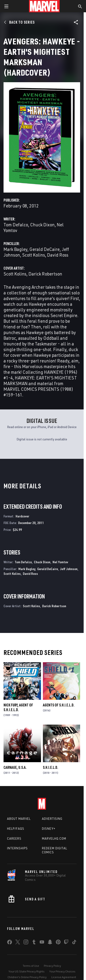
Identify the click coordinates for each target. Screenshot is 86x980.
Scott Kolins (34, 255)
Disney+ (49, 829)
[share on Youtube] (42, 943)
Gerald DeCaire (45, 249)
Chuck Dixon (42, 225)
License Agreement (64, 977)
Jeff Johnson (69, 569)
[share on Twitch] (66, 943)
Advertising (52, 819)
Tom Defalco (16, 225)
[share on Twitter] (18, 943)
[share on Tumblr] (34, 943)
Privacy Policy (52, 966)
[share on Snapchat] (50, 943)
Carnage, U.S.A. (15, 767)
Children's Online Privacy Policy (27, 977)
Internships (17, 848)
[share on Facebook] (10, 943)
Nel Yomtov (60, 562)
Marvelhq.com (54, 838)
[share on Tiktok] (74, 943)
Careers (14, 838)
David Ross (58, 255)
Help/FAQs (16, 829)
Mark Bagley (15, 249)
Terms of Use (31, 966)
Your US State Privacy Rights (27, 971)
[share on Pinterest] (58, 943)
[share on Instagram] (26, 943)
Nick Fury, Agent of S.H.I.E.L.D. (18, 707)
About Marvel (19, 819)
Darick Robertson (45, 274)
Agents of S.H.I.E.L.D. (59, 705)
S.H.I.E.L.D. (51, 767)
